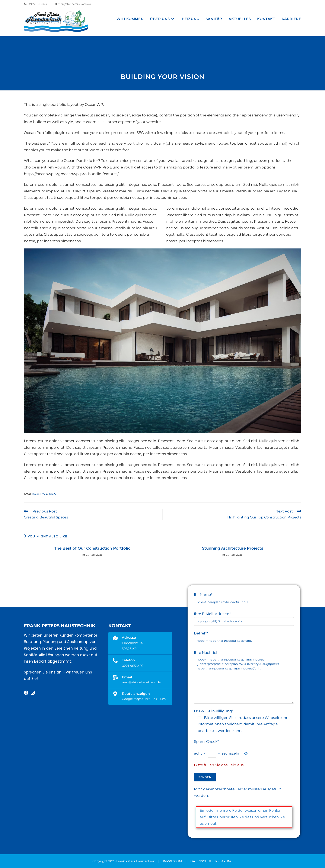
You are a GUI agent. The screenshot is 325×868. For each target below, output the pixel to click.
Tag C (52, 494)
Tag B (44, 494)
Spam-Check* (206, 742)
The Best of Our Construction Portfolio (92, 548)
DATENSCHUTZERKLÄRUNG (211, 861)
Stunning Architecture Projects (233, 548)
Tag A (35, 494)
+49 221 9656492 (36, 4)
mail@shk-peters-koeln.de (73, 4)
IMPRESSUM (172, 861)
